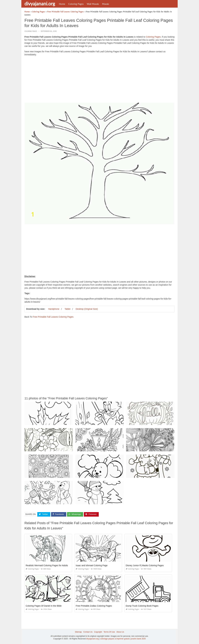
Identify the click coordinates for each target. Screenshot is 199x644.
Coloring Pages (76, 4)
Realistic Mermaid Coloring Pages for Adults (47, 565)
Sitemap (78, 632)
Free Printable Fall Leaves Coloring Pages (53, 317)
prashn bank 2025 (138, 639)
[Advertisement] (99, 80)
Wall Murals (93, 4)
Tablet (67, 309)
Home (62, 4)
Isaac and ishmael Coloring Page (92, 565)
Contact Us (88, 632)
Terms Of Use (109, 632)
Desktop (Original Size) (87, 309)
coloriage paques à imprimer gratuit (115, 639)
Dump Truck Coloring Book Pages (142, 606)
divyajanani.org (40, 4)
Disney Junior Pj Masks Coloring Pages (145, 565)
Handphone (54, 309)
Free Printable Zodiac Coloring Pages (94, 606)
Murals (106, 4)
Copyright (98, 632)
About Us (120, 632)
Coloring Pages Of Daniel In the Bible (44, 606)
